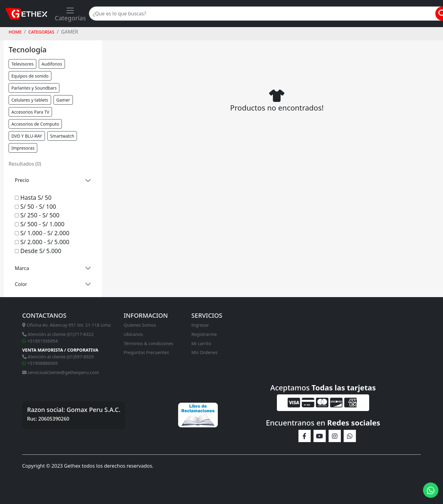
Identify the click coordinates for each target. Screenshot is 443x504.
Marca (22, 268)
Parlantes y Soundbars (34, 88)
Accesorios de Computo (35, 124)
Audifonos (52, 64)
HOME (15, 32)
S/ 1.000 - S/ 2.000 (42, 233)
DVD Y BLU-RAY (27, 136)
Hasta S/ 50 (33, 198)
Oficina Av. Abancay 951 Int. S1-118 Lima (66, 325)
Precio (22, 180)
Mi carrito (201, 343)
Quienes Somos (140, 325)
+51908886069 (40, 363)
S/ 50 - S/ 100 (35, 206)
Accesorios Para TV (30, 112)
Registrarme (204, 334)
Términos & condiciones (148, 343)
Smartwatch (62, 136)
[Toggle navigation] (70, 14)
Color (21, 284)
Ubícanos (133, 334)
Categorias (41, 32)
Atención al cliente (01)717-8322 (58, 334)
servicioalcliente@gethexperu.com (61, 372)
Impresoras (23, 148)
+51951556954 (40, 341)
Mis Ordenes (204, 352)
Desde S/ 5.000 (38, 251)
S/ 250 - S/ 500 (37, 215)
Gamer (63, 100)
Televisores (22, 64)
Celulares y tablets (30, 100)
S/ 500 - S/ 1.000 (40, 224)
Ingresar (200, 325)
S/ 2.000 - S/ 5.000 (42, 242)
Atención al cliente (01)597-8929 (58, 357)
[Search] (265, 14)
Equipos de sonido (30, 76)
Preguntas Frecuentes (146, 352)
